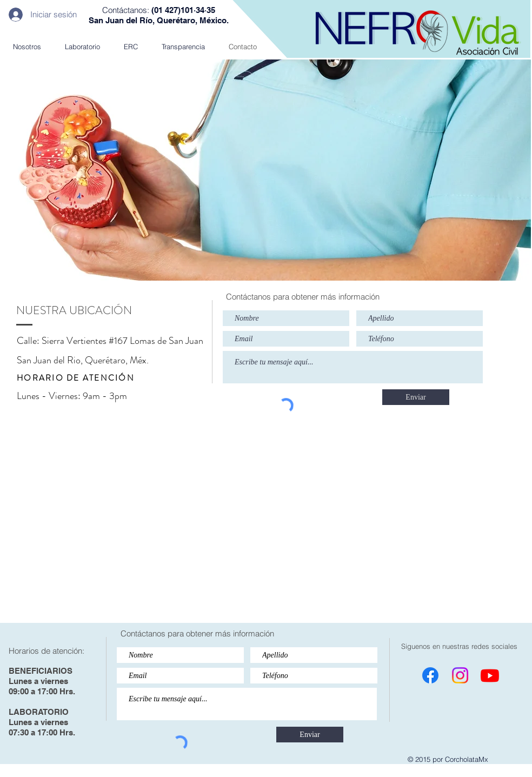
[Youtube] (490, 675)
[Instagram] (460, 675)
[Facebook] (430, 675)
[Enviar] (416, 397)
